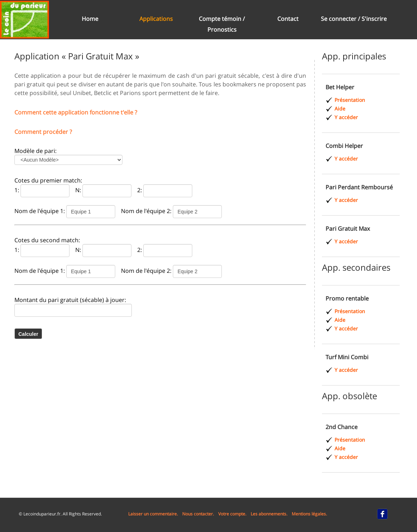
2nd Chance (342, 427)
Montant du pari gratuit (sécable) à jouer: (70, 300)
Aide (340, 109)
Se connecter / (341, 19)
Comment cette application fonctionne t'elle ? (76, 112)
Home (90, 19)
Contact (288, 19)
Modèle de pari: (35, 151)
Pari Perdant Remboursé (359, 187)
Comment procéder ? (43, 132)
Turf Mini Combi (347, 357)
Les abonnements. (269, 514)
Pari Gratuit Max (348, 229)
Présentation (350, 100)
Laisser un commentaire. (153, 514)
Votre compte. (232, 514)
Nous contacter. (198, 514)
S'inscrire (374, 19)
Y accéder (346, 117)
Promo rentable (347, 298)
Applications (156, 19)
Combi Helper (344, 146)
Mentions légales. (309, 514)
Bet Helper (340, 87)
